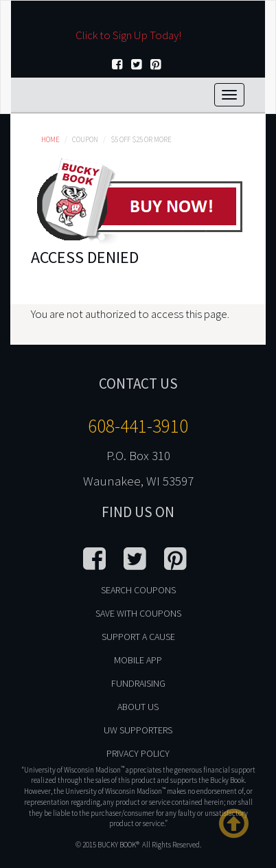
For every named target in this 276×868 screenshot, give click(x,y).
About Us (138, 707)
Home (50, 139)
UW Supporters (138, 730)
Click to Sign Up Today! (128, 35)
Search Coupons (138, 590)
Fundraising (138, 683)
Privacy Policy (138, 753)
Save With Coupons (138, 613)
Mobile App (138, 660)
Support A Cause (138, 637)
